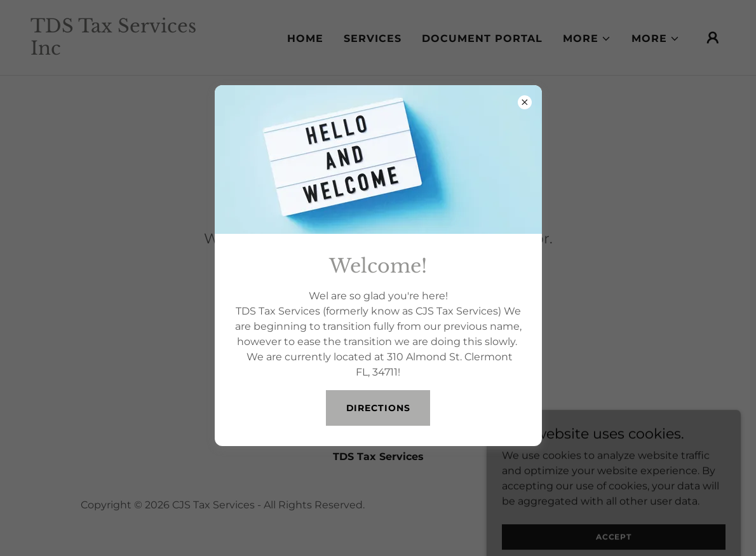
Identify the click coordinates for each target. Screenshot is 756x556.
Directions (378, 408)
